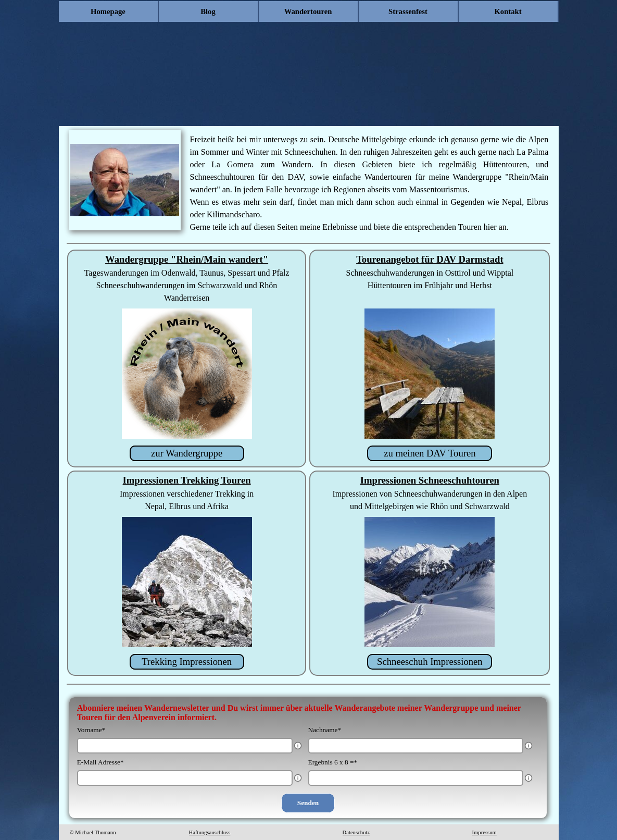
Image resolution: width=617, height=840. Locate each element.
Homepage (108, 11)
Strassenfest (408, 11)
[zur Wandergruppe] (187, 453)
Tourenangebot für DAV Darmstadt (430, 259)
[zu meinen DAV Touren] (430, 453)
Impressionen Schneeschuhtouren (430, 480)
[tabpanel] (369, 183)
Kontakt (508, 11)
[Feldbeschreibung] (298, 746)
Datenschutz (356, 832)
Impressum (484, 832)
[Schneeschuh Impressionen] (430, 662)
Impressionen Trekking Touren (187, 480)
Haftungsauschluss (210, 832)
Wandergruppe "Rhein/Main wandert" (187, 259)
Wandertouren (308, 11)
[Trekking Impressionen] (187, 662)
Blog (208, 11)
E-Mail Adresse (100, 762)
